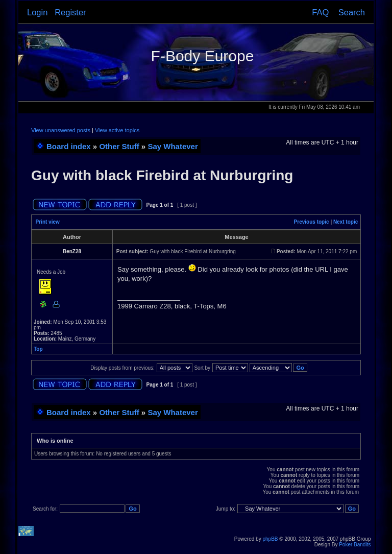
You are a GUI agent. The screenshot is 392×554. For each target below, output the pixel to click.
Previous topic (312, 222)
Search (352, 12)
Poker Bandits (355, 545)
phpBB (270, 539)
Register (70, 12)
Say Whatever (173, 146)
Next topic (346, 222)
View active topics (117, 130)
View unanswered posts (61, 130)
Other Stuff (119, 146)
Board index (69, 146)
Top (38, 349)
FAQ (320, 12)
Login (37, 12)
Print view (48, 222)
